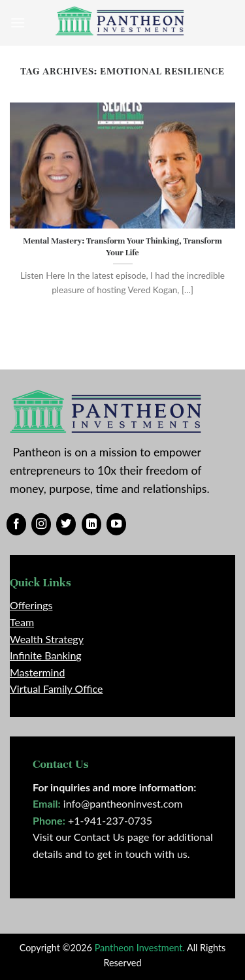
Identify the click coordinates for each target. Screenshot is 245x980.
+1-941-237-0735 (110, 820)
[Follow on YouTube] (116, 524)
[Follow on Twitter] (66, 524)
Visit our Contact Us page (91, 837)
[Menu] (18, 23)
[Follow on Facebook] (16, 524)
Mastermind (37, 672)
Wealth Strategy (47, 639)
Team (22, 622)
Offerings (31, 605)
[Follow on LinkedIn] (91, 524)
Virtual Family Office (56, 688)
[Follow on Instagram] (41, 524)
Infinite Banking (46, 655)
